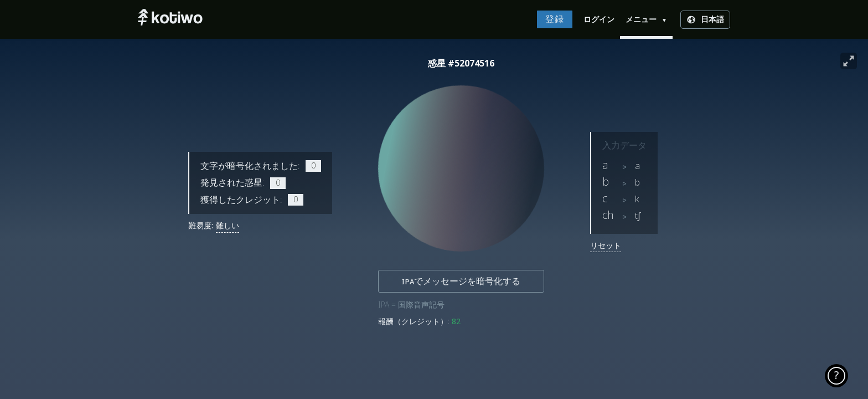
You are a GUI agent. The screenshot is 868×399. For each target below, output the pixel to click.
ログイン (599, 19)
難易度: (201, 226)
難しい (228, 226)
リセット (606, 245)
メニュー (646, 19)
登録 (555, 19)
